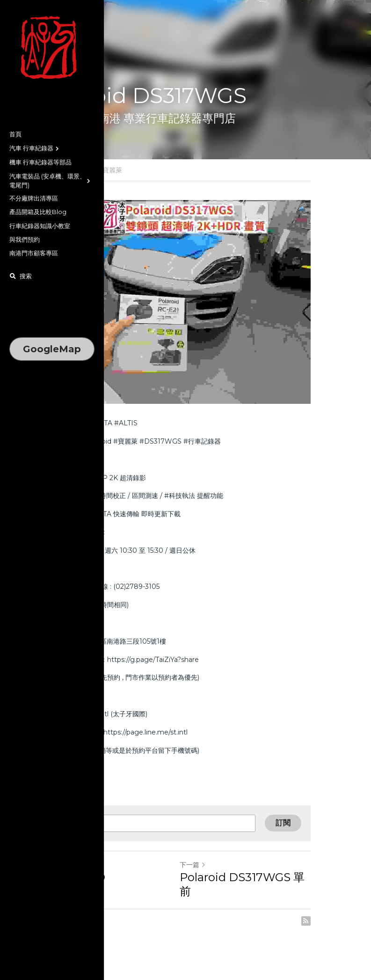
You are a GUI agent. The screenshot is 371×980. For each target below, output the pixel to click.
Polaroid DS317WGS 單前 (258, 894)
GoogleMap (52, 349)
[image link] (52, 48)
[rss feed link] (327, 923)
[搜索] (21, 277)
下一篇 (204, 881)
